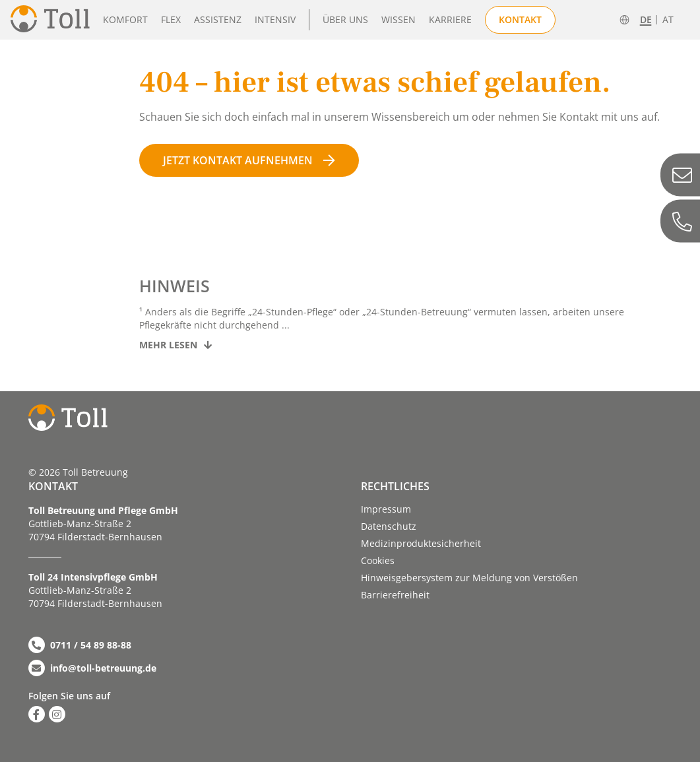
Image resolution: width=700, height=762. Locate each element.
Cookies (378, 560)
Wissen (398, 19)
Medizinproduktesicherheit (421, 543)
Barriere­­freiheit (395, 595)
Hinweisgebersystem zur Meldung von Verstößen (469, 578)
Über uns (345, 19)
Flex (171, 19)
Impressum (386, 509)
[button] (29, 733)
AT (668, 20)
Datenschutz (389, 526)
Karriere (450, 19)
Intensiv (275, 19)
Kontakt (520, 19)
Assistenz (218, 19)
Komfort (125, 19)
